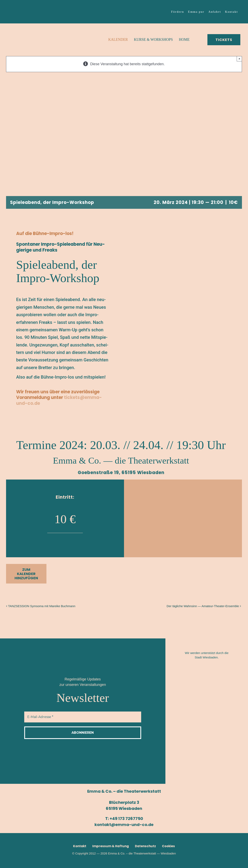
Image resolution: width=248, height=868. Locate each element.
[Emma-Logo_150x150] (21, 26)
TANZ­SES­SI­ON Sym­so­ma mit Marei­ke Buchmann (42, 606)
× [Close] (239, 59)
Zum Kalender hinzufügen (26, 574)
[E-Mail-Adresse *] (83, 717)
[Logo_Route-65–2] (208, 709)
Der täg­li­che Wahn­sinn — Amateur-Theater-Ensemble (203, 606)
